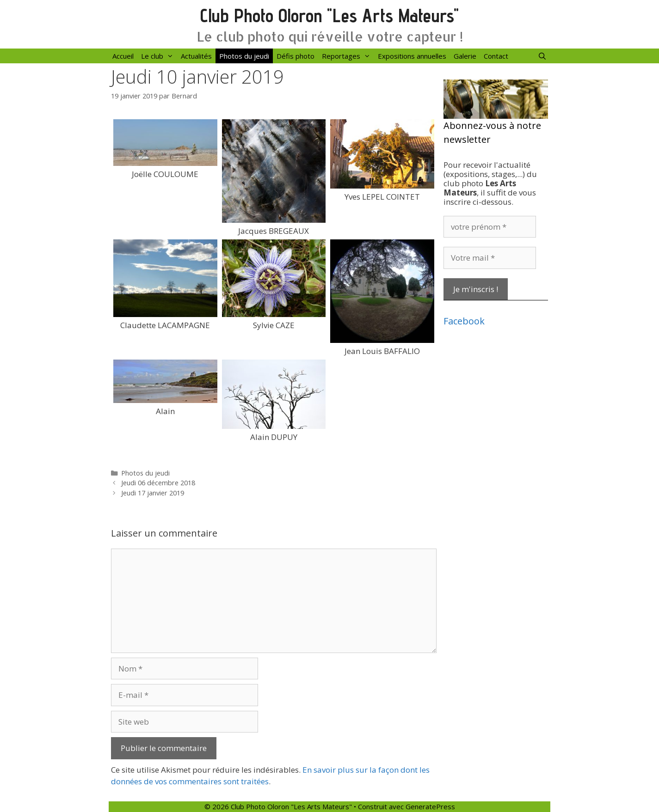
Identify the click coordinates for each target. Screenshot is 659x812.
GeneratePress (430, 806)
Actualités (196, 56)
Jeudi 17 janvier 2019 (153, 493)
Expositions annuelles (412, 56)
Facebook (464, 321)
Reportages (348, 56)
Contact (496, 56)
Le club (159, 56)
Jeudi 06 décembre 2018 (158, 483)
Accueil (123, 56)
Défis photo (296, 56)
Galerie (465, 56)
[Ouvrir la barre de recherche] (542, 56)
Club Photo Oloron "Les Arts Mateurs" (329, 15)
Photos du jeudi (244, 56)
